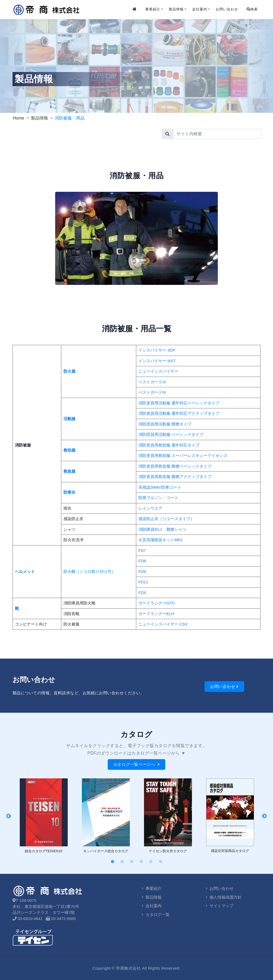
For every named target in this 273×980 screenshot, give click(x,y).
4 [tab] (141, 862)
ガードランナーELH (156, 614)
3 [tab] (132, 862)
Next (264, 816)
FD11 (143, 582)
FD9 (142, 571)
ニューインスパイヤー (158, 371)
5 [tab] (151, 862)
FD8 (142, 561)
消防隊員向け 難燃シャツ (162, 529)
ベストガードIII (152, 392)
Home (19, 118)
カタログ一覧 (155, 915)
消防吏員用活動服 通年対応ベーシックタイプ (179, 403)
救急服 (69, 471)
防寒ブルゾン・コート (158, 498)
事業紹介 (153, 9)
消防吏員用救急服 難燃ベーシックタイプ (175, 466)
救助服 (69, 450)
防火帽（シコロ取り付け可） (89, 571)
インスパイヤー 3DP (157, 350)
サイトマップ (219, 906)
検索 (252, 9)
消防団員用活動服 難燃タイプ (165, 424)
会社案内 (200, 9)
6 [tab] (160, 862)
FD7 (142, 550)
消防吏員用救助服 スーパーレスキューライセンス (183, 455)
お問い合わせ (227, 9)
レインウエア (150, 508)
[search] (217, 134)
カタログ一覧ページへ (137, 764)
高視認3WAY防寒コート (160, 487)
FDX (142, 593)
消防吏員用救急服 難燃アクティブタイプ (175, 477)
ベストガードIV (152, 382)
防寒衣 (69, 492)
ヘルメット (25, 571)
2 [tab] (122, 862)
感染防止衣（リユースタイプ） (166, 519)
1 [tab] (113, 862)
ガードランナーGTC (157, 603)
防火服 (69, 371)
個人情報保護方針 (223, 897)
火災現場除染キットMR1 (161, 540)
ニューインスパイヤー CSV (163, 624)
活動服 (69, 419)
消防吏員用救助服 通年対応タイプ (169, 445)
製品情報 (176, 9)
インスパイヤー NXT (157, 361)
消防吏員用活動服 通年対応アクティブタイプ (179, 413)
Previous (9, 816)
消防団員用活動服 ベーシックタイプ (171, 434)
